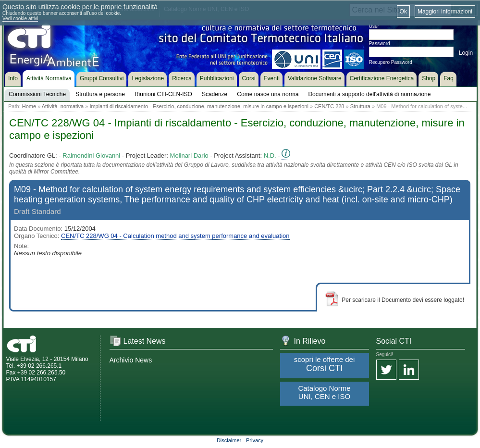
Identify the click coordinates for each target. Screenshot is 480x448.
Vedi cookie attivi (20, 19)
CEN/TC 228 (329, 106)
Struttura (360, 106)
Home (29, 106)
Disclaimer (229, 440)
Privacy (255, 440)
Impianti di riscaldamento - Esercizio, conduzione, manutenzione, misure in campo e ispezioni (199, 106)
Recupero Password (391, 62)
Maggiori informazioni (445, 12)
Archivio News (131, 360)
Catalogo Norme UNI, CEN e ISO (324, 392)
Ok (403, 12)
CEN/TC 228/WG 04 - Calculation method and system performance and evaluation (175, 236)
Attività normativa (63, 106)
